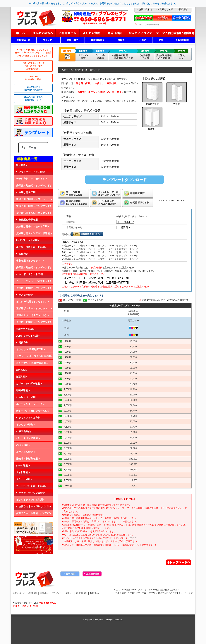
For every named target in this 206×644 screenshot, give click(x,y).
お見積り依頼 (92, 574)
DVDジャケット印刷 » (28, 336)
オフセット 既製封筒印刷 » (31, 349)
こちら (133, 538)
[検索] (33, 148)
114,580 (133, 480)
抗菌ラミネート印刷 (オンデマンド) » (33, 514)
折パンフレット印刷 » (28, 240)
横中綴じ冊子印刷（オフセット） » (33, 214)
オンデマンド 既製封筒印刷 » (32, 363)
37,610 (133, 363)
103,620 (133, 464)
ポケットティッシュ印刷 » (30, 500)
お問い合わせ (146, 9)
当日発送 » (22, 165)
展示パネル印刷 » (26, 452)
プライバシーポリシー (63, 593)
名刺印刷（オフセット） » (30, 261)
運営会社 (44, 593)
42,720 (133, 379)
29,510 (133, 341)
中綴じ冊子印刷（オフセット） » (34, 199)
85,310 (133, 438)
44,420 (133, 384)
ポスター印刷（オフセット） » (33, 302)
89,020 (133, 443)
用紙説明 (66, 235)
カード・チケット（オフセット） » (33, 282)
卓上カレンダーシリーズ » (30, 404)
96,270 (133, 454)
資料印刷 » (22, 370)
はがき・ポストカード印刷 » (31, 247)
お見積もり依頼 (165, 9)
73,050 (133, 421)
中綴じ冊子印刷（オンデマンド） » (33, 207)
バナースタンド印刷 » (28, 438)
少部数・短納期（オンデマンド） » (33, 187)
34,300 (133, 352)
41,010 (133, 373)
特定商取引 (82, 593)
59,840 (133, 405)
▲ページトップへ (179, 562)
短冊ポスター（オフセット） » (33, 315)
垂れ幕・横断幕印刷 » (28, 459)
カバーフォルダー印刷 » (29, 384)
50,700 (133, 395)
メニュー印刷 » (24, 479)
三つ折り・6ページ (107, 246)
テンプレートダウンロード (125, 180)
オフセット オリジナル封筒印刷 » (34, 356)
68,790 (133, 416)
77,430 (133, 427)
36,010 (133, 357)
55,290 (133, 400)
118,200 (133, 486)
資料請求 (183, 9)
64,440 (133, 411)
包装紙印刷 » (23, 390)
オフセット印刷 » (26, 425)
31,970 (133, 347)
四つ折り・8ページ (129, 246)
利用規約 (94, 593)
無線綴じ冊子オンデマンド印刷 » (34, 233)
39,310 (133, 368)
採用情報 (33, 593)
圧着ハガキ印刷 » (25, 329)
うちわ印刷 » (23, 472)
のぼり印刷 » (23, 445)
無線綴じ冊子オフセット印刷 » (33, 227)
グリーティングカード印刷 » (31, 486)
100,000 (133, 459)
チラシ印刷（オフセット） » (32, 179)
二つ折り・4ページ (86, 246)
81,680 (133, 432)
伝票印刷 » (22, 377)
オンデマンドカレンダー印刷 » (33, 411)
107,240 (133, 470)
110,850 (133, 475)
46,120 (133, 389)
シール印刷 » (23, 465)
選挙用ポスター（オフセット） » (34, 308)
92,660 (133, 448)
